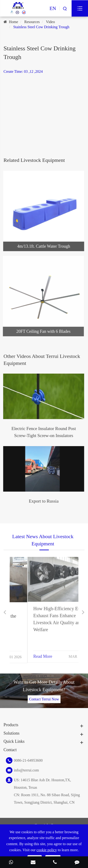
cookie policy (47, 850)
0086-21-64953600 (28, 760)
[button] (5, 612)
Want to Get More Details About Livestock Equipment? (44, 686)
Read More (25, 656)
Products (11, 725)
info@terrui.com (26, 770)
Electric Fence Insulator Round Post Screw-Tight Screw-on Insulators (43, 432)
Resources (32, 22)
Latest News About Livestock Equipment (43, 541)
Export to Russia (43, 501)
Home (13, 22)
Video (50, 22)
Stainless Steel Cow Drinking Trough (41, 27)
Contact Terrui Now (44, 699)
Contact (10, 750)
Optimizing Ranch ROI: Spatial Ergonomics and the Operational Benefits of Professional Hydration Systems (41, 622)
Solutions (11, 733)
